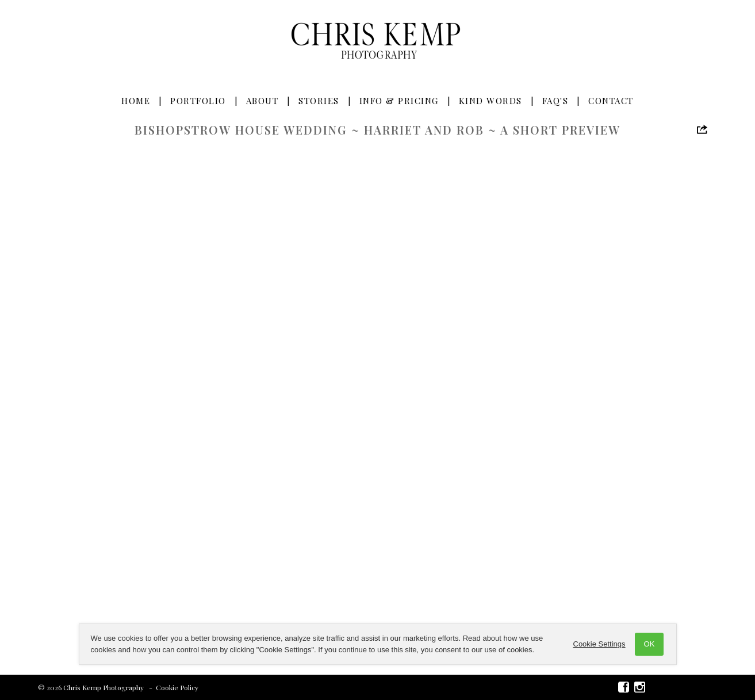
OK (649, 644)
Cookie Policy (177, 687)
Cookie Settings (599, 644)
